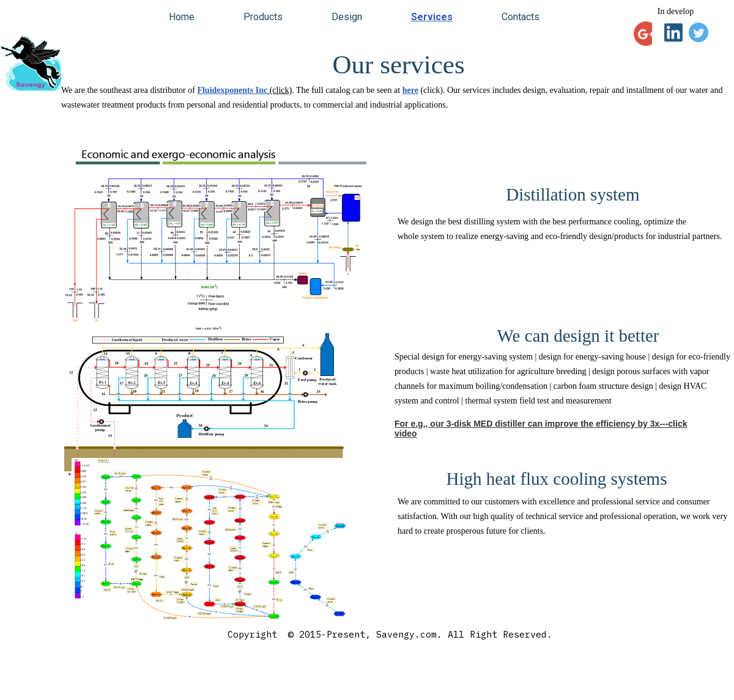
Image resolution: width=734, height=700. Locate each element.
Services (432, 17)
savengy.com (61, 687)
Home (182, 17)
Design (347, 17)
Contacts (521, 17)
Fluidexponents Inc (232, 90)
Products (263, 17)
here (410, 90)
